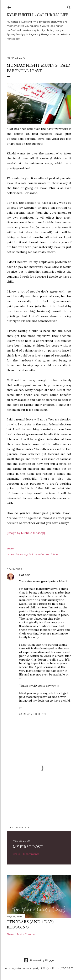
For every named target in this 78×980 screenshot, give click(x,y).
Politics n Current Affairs (44, 554)
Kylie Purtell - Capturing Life (37, 15)
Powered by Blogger (39, 960)
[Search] (69, 7)
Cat (22, 575)
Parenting (22, 554)
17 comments (31, 854)
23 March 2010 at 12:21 (33, 714)
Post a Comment (27, 934)
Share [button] (10, 548)
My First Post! (28, 847)
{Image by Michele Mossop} (26, 533)
